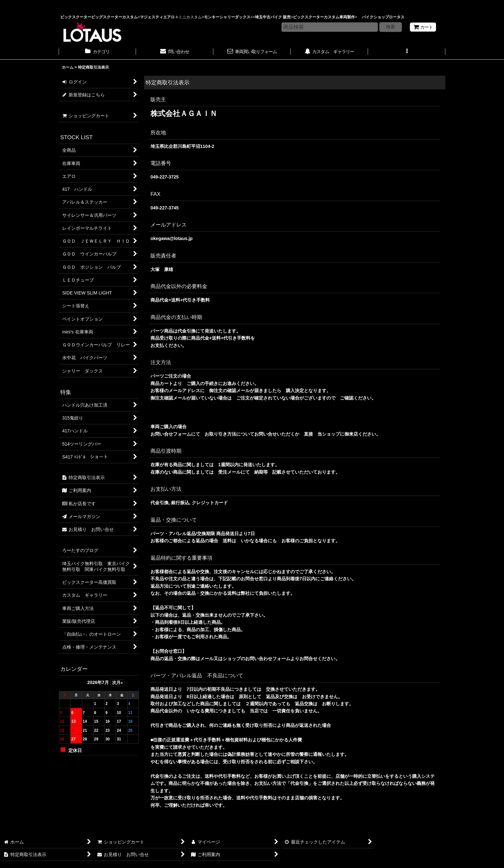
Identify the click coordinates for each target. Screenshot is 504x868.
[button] (407, 52)
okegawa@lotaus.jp (172, 238)
